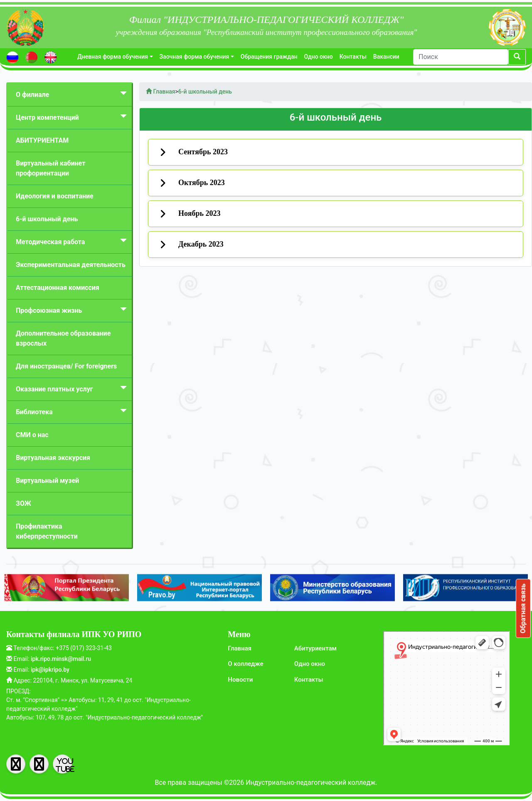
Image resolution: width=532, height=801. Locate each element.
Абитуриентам (315, 648)
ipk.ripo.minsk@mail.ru (61, 659)
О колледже (245, 664)
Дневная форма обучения (113, 57)
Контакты (353, 57)
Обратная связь (523, 608)
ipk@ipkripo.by (50, 670)
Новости (240, 680)
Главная (240, 648)
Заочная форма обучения (195, 57)
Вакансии (386, 57)
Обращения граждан (269, 57)
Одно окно (318, 57)
